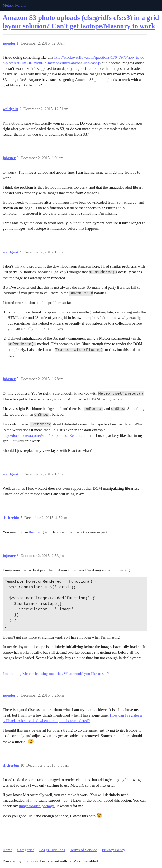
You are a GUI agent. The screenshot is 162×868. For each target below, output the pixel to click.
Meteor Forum (14, 5)
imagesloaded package (37, 806)
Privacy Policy (113, 850)
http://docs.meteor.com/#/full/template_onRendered (44, 435)
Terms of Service (83, 850)
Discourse (30, 861)
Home (8, 850)
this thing (36, 532)
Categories (26, 850)
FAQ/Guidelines (52, 850)
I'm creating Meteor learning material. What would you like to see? (56, 674)
